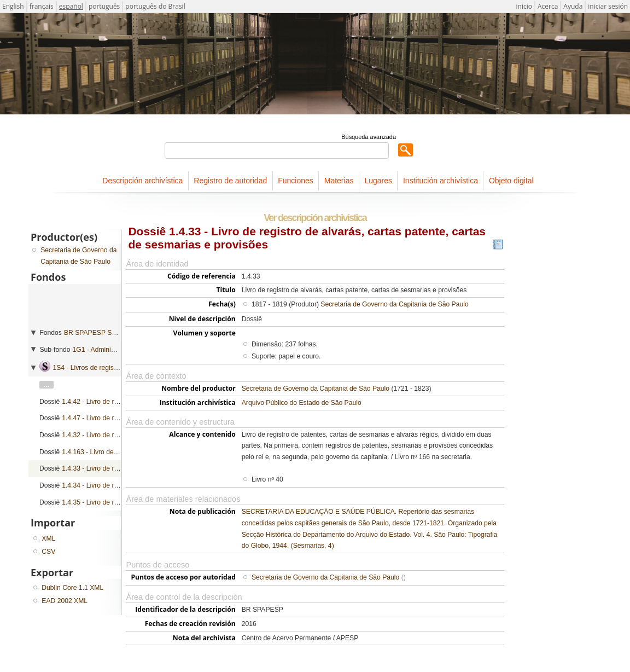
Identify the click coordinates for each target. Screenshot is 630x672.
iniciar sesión (608, 6)
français (42, 6)
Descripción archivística (142, 181)
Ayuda (573, 6)
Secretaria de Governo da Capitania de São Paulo (394, 304)
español (71, 6)
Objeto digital (511, 181)
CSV (48, 552)
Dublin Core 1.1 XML (72, 588)
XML (48, 538)
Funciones (296, 181)
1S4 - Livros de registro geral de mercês (112, 368)
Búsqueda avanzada (369, 137)
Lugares (378, 181)
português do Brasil (155, 6)
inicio (524, 6)
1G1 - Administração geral (111, 350)
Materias (339, 181)
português (104, 6)
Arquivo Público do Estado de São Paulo (302, 403)
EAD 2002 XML (65, 601)
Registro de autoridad (230, 181)
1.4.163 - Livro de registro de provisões (119, 452)
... (46, 385)
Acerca (548, 6)
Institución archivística (441, 181)
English (13, 6)
